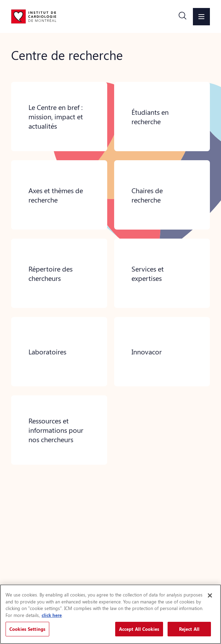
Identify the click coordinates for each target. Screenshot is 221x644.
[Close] (210, 595)
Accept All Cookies (139, 629)
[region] (110, 614)
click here (52, 615)
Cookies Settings (27, 629)
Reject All (189, 629)
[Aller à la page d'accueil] (34, 16)
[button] (182, 17)
